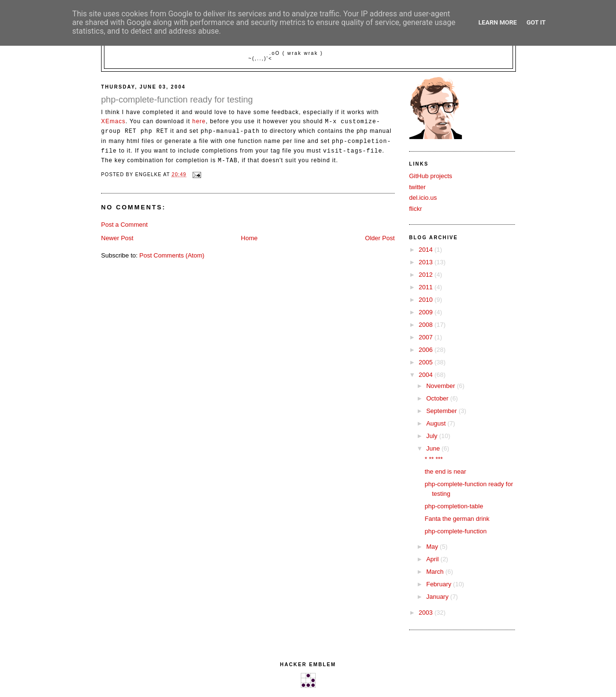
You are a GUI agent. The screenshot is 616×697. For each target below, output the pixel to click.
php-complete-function (456, 531)
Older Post (380, 238)
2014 (427, 250)
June (434, 448)
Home (250, 238)
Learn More (498, 22)
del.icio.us (423, 198)
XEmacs (113, 122)
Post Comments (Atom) (172, 255)
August (437, 423)
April (434, 559)
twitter (417, 187)
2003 (427, 613)
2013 (427, 262)
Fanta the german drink (457, 519)
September (443, 411)
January (438, 597)
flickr (416, 209)
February (440, 584)
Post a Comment (124, 225)
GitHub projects (431, 176)
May (433, 547)
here (199, 122)
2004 (427, 375)
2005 (427, 362)
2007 (427, 337)
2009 (427, 312)
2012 (427, 275)
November (442, 386)
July (433, 436)
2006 (427, 350)
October (438, 398)
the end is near (445, 471)
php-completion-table (454, 506)
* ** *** (434, 459)
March (436, 572)
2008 (427, 325)
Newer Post (117, 238)
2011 (427, 287)
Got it (536, 22)
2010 (427, 300)
